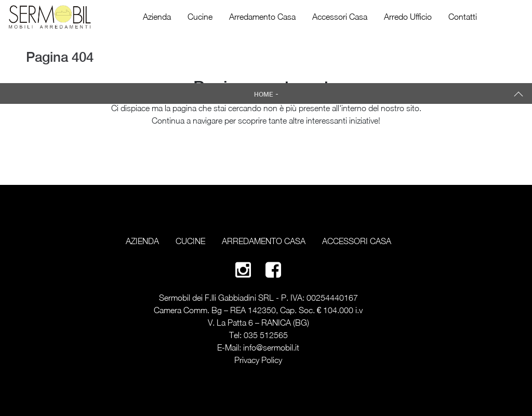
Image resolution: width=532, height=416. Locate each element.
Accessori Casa (340, 17)
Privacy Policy (258, 360)
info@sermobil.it (271, 347)
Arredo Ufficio (408, 17)
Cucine (200, 17)
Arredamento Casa (262, 17)
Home (264, 95)
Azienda (157, 17)
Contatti (463, 17)
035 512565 (266, 335)
